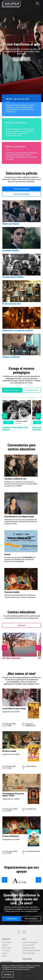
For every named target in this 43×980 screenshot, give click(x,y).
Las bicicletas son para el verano (14, 708)
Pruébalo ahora (11, 919)
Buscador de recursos (12, 390)
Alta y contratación (28, 945)
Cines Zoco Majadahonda (31, 725)
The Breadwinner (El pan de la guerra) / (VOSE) (13, 795)
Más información (31, 919)
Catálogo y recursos (29, 948)
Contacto (5, 953)
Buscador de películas (22, 189)
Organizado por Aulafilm (11, 712)
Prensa (4, 956)
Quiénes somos (7, 948)
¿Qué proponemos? (22, 59)
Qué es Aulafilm (7, 942)
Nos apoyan (6, 950)
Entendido (8, 974)
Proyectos (5, 945)
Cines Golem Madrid (33, 851)
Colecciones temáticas (21, 194)
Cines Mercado (31, 809)
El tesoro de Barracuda (11, 836)
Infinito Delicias (31, 766)
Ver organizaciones (32, 390)
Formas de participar (29, 953)
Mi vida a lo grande (9, 751)
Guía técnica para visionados (31, 950)
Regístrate (22, 625)
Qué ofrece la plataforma (30, 942)
